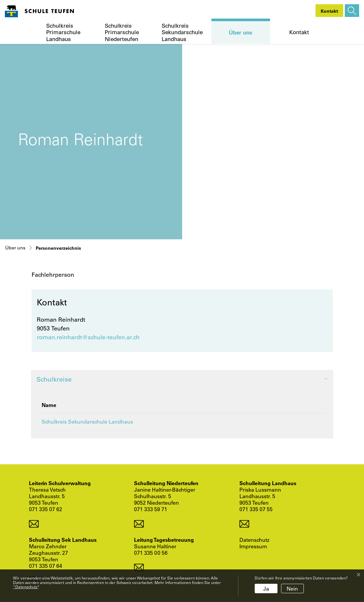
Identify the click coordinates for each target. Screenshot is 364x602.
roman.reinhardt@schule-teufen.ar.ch (88, 337)
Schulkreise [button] (54, 379)
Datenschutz (254, 541)
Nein (292, 588)
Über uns (241, 32)
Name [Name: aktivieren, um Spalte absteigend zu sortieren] (49, 405)
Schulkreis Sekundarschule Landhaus (182, 32)
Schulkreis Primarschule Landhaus (63, 32)
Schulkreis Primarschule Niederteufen (122, 32)
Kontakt (299, 32)
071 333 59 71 (151, 510)
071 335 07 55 (256, 510)
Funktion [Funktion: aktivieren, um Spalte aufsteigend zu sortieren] (265, 405)
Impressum (253, 547)
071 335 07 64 (46, 567)
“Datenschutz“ (26, 587)
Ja (266, 588)
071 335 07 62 (46, 510)
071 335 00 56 (151, 554)
